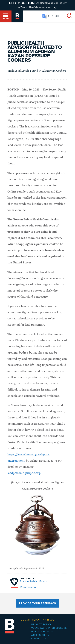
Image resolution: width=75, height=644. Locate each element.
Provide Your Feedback (37, 603)
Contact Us (39, 639)
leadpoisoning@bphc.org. (24, 473)
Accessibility (40, 635)
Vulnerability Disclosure (49, 628)
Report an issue (38, 620)
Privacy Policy (41, 624)
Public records (42, 632)
